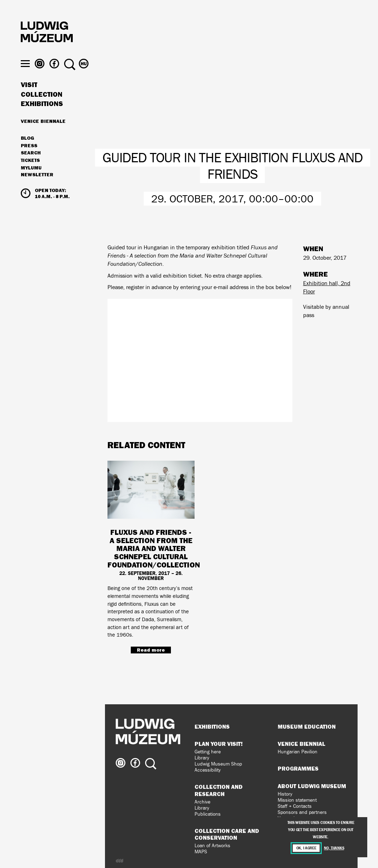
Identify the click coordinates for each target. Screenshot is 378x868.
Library (202, 758)
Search (31, 167)
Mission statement (297, 800)
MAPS (201, 852)
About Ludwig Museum (312, 786)
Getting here (208, 752)
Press (29, 159)
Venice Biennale (43, 135)
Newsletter (37, 188)
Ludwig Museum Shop (218, 764)
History (285, 794)
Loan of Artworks (212, 846)
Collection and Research (219, 790)
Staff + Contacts (295, 806)
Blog (27, 152)
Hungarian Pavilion (298, 752)
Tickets (30, 174)
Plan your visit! (219, 744)
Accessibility (208, 770)
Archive (202, 802)
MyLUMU (31, 182)
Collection (42, 108)
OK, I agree (306, 848)
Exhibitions (42, 118)
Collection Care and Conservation (227, 834)
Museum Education (307, 726)
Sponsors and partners (302, 812)
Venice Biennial (302, 744)
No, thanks (334, 848)
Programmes (298, 768)
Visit (29, 99)
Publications (208, 814)
